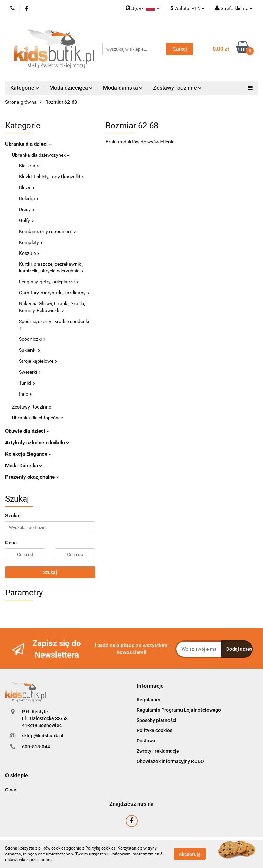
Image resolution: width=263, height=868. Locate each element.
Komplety (31, 242)
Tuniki (27, 383)
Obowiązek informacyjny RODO (170, 761)
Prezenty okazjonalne (32, 477)
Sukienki (29, 350)
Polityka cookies (154, 730)
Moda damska (123, 88)
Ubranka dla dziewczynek (41, 155)
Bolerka (29, 198)
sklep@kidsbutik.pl (43, 736)
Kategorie (25, 88)
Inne (25, 394)
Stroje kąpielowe (38, 361)
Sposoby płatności (156, 720)
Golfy (26, 220)
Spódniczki (32, 339)
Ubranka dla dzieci (28, 144)
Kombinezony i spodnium (47, 231)
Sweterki (30, 372)
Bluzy (27, 187)
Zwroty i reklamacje (158, 751)
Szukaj (50, 572)
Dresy (27, 209)
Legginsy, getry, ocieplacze (49, 282)
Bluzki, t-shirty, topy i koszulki (51, 177)
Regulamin (148, 700)
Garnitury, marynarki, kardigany (54, 293)
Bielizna (29, 166)
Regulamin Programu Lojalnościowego (179, 710)
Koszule (29, 253)
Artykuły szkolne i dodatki (37, 443)
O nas (11, 790)
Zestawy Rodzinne (32, 407)
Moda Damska (24, 466)
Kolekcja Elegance (28, 454)
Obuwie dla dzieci (27, 431)
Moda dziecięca (71, 88)
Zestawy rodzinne (177, 88)
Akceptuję (190, 854)
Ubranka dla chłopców (38, 418)
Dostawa (146, 741)
